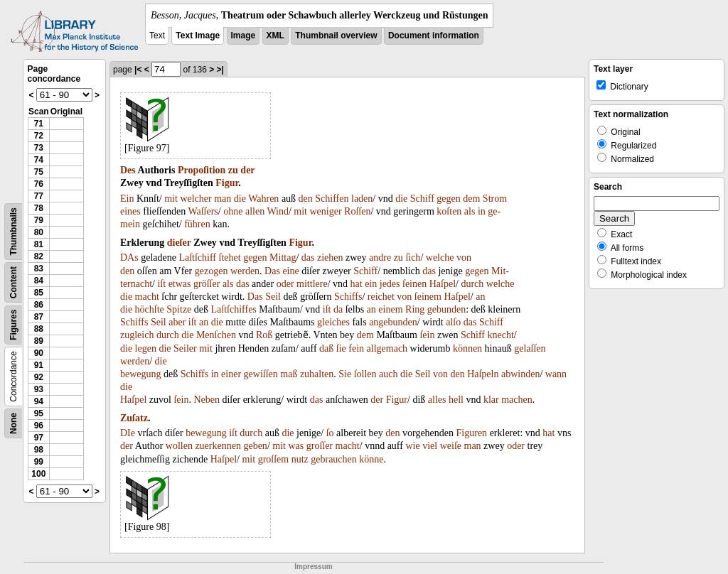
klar (491, 400)
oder (285, 284)
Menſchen (216, 335)
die (240, 199)
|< (138, 70)
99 (39, 462)
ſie (341, 348)
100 (38, 474)
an (480, 297)
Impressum (313, 567)
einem (390, 309)
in (482, 211)
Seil (273, 297)
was (296, 446)
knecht (500, 335)
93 (39, 389)
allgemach (387, 348)
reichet (381, 297)
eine (290, 271)
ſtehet (230, 258)
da (338, 309)
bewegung (141, 374)
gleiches (333, 322)
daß (326, 348)
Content (14, 282)
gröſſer (207, 284)
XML (275, 36)
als (470, 211)
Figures (14, 325)
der (247, 170)
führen (197, 224)
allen (255, 211)
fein (356, 348)
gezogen (212, 271)
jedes (390, 284)
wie (412, 446)
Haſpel (443, 284)
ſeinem (428, 297)
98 (39, 450)
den (306, 199)
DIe (128, 433)
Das (272, 271)
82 (39, 256)
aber (177, 322)
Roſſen (357, 211)
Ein (127, 199)
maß (289, 374)
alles (437, 400)
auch (388, 374)
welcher (196, 199)
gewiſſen (261, 374)
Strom (495, 199)
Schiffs (348, 297)
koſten (449, 211)
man (223, 199)
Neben (207, 400)
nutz (300, 459)
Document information (434, 36)
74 (39, 160)
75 (39, 172)
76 (39, 184)
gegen (448, 199)
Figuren (472, 433)
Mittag (283, 258)
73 (39, 148)
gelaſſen (530, 348)
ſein (427, 335)
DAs (129, 258)
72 (39, 136)
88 (39, 329)
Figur (227, 183)
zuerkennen (218, 446)
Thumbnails (14, 231)
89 (39, 341)
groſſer (320, 446)
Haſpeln (483, 374)
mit (171, 199)
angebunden (393, 322)
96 (39, 426)
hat (357, 284)
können (467, 348)
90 (39, 353)
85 (39, 293)
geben (255, 446)
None (14, 423)
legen (146, 348)
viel (430, 446)
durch (472, 284)
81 (39, 244)
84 (39, 281)
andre (380, 258)
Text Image (198, 36)
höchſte (150, 309)
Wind (278, 211)
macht (147, 297)
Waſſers (203, 211)
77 (39, 196)
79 (39, 220)
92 (39, 377)
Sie (345, 374)
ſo (330, 433)
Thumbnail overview (336, 36)
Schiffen (332, 199)
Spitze (179, 309)
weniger (326, 211)
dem (471, 199)
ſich (413, 258)
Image (243, 36)
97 (39, 438)
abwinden (520, 374)
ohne (233, 211)
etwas (180, 284)
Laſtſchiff (197, 258)
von (464, 258)
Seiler (185, 348)
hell (456, 400)
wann (556, 374)
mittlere (312, 284)
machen (517, 400)
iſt (161, 284)
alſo (453, 322)
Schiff (422, 199)
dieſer (179, 243)
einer (231, 374)
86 (39, 305)
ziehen (330, 258)
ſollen (365, 374)
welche (440, 258)
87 (39, 317)
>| (220, 70)
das (308, 258)
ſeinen (414, 284)
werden (245, 271)
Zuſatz (134, 418)
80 (39, 232)
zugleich (137, 335)
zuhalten (317, 374)
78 (39, 208)
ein (371, 284)
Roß (264, 335)
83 (39, 269)
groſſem (274, 459)
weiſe (451, 446)
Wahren (263, 199)
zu (233, 170)
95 (39, 413)
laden (362, 199)
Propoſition (202, 170)
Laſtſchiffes (234, 309)
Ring (415, 309)
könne (371, 459)
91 (39, 365)
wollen (179, 446)
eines (130, 211)
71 (39, 124)
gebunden (446, 309)
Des (128, 170)
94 (39, 401)
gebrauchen (334, 459)
